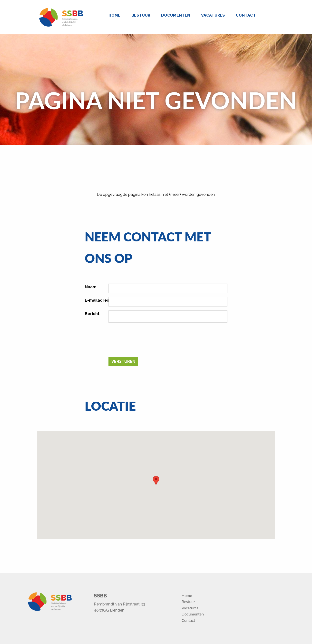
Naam (91, 287)
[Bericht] (168, 317)
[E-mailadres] (168, 302)
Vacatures (213, 15)
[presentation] (146, 342)
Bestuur (141, 15)
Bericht (92, 314)
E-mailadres (97, 300)
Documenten (176, 15)
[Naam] (168, 288)
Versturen (123, 362)
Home (114, 15)
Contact (246, 15)
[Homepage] (61, 17)
